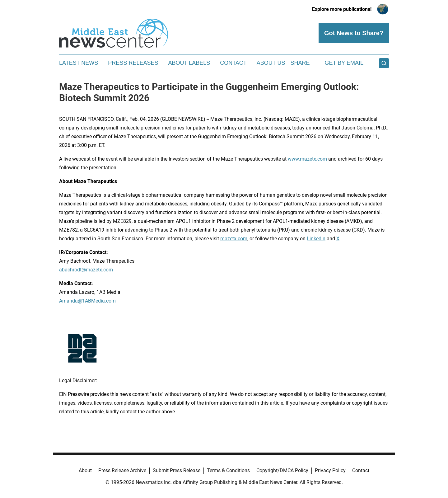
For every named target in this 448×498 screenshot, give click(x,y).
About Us (271, 63)
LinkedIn (316, 239)
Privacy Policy (330, 470)
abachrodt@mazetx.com (86, 270)
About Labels (189, 63)
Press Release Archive (122, 470)
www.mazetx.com (307, 159)
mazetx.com (234, 239)
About (85, 470)
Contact (233, 63)
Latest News (79, 63)
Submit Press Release (177, 470)
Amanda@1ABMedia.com (87, 301)
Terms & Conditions (228, 470)
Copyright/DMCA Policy (282, 470)
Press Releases (133, 63)
